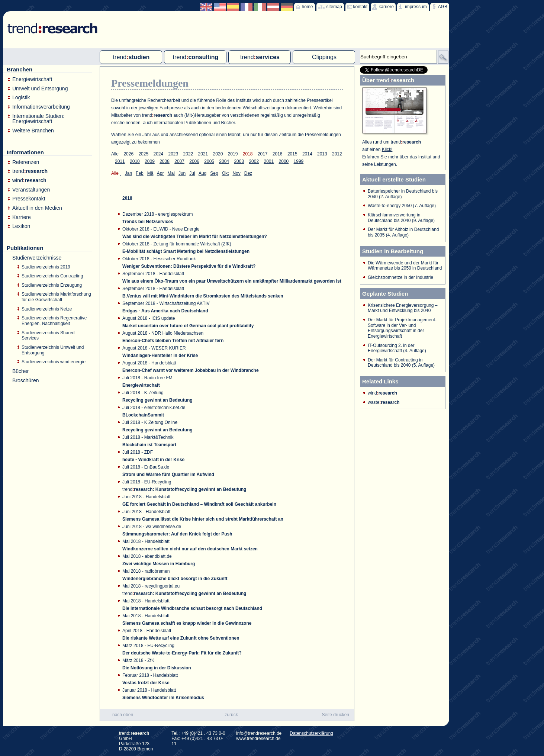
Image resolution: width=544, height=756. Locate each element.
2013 (322, 154)
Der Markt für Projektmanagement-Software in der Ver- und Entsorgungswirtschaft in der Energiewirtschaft (402, 328)
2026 (128, 154)
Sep (214, 173)
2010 (135, 161)
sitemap (334, 7)
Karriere (22, 217)
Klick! (387, 149)
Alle (115, 154)
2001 (269, 161)
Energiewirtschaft (32, 79)
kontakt (360, 7)
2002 (254, 161)
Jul (192, 173)
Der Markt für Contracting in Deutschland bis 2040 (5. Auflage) (401, 363)
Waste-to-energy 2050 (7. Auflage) (402, 206)
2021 (203, 154)
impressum (416, 7)
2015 (292, 154)
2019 (233, 154)
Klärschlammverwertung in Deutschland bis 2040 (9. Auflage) (401, 218)
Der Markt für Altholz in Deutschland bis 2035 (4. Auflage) (403, 232)
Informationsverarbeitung (41, 107)
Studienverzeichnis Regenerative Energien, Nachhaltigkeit (54, 321)
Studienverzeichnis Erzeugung (52, 285)
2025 (143, 154)
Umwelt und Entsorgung (40, 89)
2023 (173, 154)
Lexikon (21, 226)
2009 (150, 161)
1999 (299, 161)
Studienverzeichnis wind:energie (54, 362)
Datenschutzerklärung (311, 733)
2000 (284, 161)
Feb (140, 173)
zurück (231, 715)
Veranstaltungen (31, 190)
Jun (182, 173)
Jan (128, 173)
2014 (307, 154)
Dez (248, 173)
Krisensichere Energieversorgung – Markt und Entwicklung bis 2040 (403, 308)
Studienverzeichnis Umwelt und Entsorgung (53, 350)
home (308, 7)
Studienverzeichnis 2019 (46, 267)
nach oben (123, 715)
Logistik (21, 98)
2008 (165, 161)
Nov (236, 173)
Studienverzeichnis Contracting (52, 276)
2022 (188, 154)
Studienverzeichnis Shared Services (48, 336)
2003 (239, 161)
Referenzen (26, 162)
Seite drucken (336, 715)
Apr (160, 173)
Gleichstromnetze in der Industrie (400, 277)
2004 (224, 161)
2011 (120, 161)
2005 (209, 161)
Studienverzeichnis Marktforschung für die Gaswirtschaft (56, 297)
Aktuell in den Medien (37, 208)
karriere (386, 7)
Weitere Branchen (33, 131)
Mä (150, 173)
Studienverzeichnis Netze (47, 309)
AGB (443, 7)
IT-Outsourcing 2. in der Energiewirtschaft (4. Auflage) (397, 348)
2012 (337, 154)
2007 (179, 161)
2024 (158, 154)
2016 (278, 154)
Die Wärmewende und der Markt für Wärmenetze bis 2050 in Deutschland (405, 266)
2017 (263, 154)
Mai (171, 173)
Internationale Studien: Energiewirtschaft (38, 119)
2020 (218, 154)
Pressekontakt (29, 199)
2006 (194, 161)
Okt (226, 173)
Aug (202, 173)
